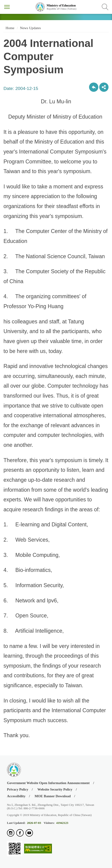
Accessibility (16, 796)
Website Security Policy (55, 789)
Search (105, 7)
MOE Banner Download (53, 796)
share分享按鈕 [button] (104, 87)
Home (10, 28)
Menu (7, 7)
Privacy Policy (18, 789)
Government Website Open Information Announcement (48, 783)
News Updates (30, 28)
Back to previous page (94, 87)
